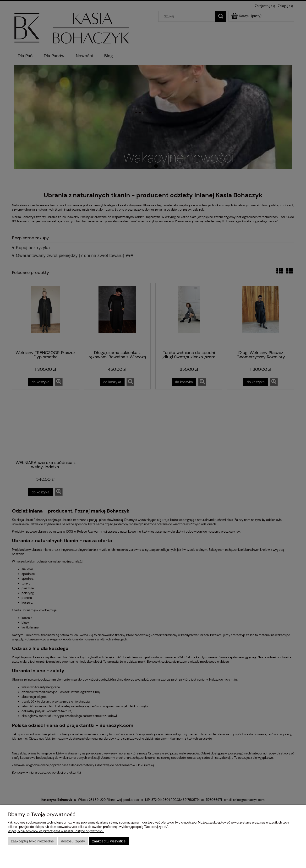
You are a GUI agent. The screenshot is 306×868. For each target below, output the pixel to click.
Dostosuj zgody (73, 841)
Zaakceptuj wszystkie (109, 841)
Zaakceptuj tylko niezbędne (32, 841)
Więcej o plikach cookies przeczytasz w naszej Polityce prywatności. (56, 831)
